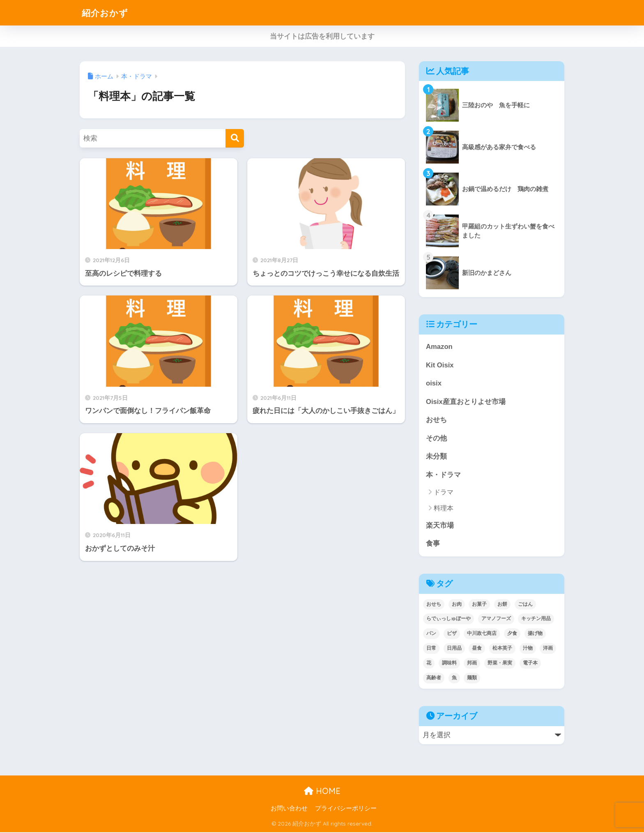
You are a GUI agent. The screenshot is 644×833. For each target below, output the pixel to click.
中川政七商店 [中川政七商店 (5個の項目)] (482, 634)
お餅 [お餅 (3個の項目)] (502, 605)
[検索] (235, 138)
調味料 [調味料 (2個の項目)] (449, 664)
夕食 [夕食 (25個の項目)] (512, 634)
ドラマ (444, 493)
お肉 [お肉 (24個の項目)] (457, 605)
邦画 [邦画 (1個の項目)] (472, 664)
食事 (433, 544)
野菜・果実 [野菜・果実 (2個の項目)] (500, 664)
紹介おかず (107, 13)
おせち (436, 420)
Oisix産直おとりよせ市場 (466, 402)
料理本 (444, 509)
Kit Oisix (440, 365)
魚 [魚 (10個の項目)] (454, 678)
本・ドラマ (443, 475)
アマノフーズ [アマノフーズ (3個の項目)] (496, 619)
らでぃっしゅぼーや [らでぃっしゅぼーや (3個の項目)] (448, 619)
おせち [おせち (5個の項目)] (434, 605)
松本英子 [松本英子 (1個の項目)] (502, 649)
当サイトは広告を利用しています (322, 36)
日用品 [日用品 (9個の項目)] (454, 649)
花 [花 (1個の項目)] (429, 664)
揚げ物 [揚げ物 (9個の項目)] (535, 634)
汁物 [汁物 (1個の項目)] (528, 649)
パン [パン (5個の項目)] (431, 634)
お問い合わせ (289, 809)
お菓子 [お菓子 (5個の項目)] (479, 605)
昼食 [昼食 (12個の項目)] (477, 649)
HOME (322, 792)
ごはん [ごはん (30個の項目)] (525, 605)
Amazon (439, 347)
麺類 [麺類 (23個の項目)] (472, 678)
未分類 (436, 457)
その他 (436, 439)
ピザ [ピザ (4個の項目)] (452, 634)
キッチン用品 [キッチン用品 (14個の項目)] (536, 619)
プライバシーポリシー (346, 809)
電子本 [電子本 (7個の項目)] (530, 664)
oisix (434, 384)
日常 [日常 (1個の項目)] (431, 649)
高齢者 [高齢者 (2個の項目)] (434, 678)
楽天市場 (440, 526)
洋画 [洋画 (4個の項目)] (548, 649)
